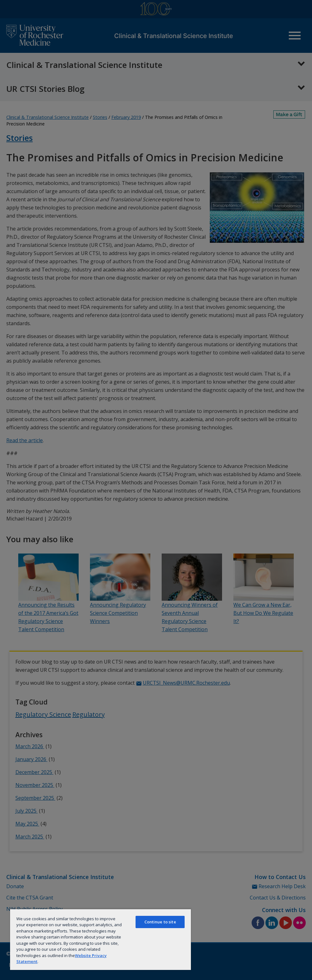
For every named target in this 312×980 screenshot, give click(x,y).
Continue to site (160, 922)
